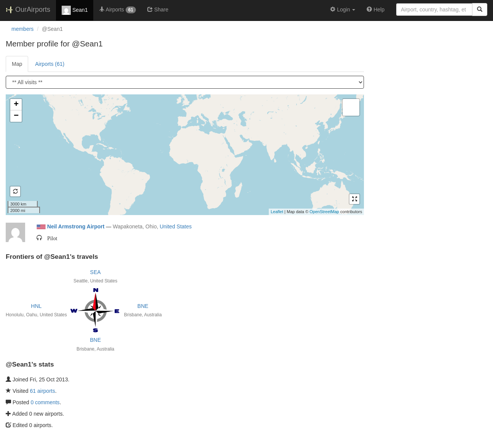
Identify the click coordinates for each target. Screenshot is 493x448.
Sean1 (75, 10)
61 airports (43, 391)
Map (17, 64)
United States (176, 226)
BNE (143, 306)
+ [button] (16, 105)
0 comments (45, 402)
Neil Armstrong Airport (76, 226)
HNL (36, 306)
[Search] (480, 10)
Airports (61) (50, 64)
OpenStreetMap (324, 212)
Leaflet (277, 212)
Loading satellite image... (184, 155)
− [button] (16, 116)
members (22, 29)
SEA (96, 272)
